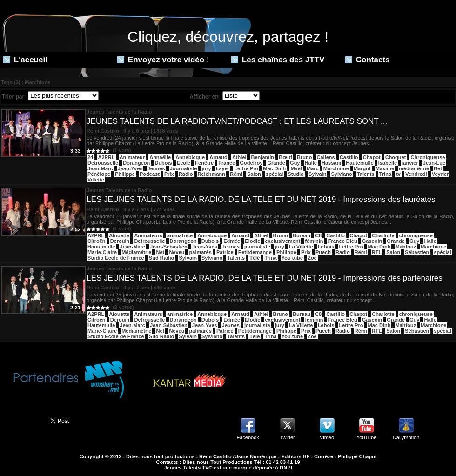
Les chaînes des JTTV (278, 60)
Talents (366, 174)
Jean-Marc (100, 168)
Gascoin (372, 241)
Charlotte (383, 235)
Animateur (132, 157)
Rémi (236, 174)
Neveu (177, 252)
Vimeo (327, 437)
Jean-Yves (130, 168)
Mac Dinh (274, 168)
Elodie (252, 241)
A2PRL (106, 157)
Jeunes (156, 168)
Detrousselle (103, 163)
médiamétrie (414, 168)
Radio (186, 174)
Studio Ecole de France (116, 258)
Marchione (336, 168)
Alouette (119, 235)
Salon (254, 174)
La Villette (301, 247)
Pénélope (99, 174)
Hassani (331, 163)
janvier (410, 163)
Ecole (184, 163)
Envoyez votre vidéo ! (163, 60)
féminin (314, 241)
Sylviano (342, 174)
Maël (296, 168)
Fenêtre (204, 163)
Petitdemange (255, 252)
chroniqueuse (416, 235)
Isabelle (388, 163)
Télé (255, 258)
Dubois (163, 163)
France (227, 163)
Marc (313, 168)
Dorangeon (136, 163)
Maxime (385, 168)
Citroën (97, 241)
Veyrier (440, 174)
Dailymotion (406, 437)
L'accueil (25, 60)
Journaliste (184, 168)
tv (398, 174)
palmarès (201, 252)
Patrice (225, 252)
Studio (296, 174)
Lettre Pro (246, 168)
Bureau (302, 235)
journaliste (257, 247)
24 (90, 157)
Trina (385, 174)
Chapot (372, 157)
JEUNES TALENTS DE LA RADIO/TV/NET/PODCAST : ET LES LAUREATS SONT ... (237, 121)
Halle (311, 163)
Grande (276, 163)
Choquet (396, 157)
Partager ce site (21, 420)
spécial (274, 174)
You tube (292, 258)
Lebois (326, 247)
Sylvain (318, 174)
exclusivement (283, 241)
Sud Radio (161, 258)
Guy (295, 163)
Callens (326, 157)
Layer (223, 168)
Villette (96, 180)
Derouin (120, 241)
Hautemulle (359, 163)
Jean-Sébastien (169, 247)
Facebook (248, 437)
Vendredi (416, 174)
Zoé (312, 258)
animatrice (180, 235)
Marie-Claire (102, 252)
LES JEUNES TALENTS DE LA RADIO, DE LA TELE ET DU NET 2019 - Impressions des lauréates (261, 199)
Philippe (125, 174)
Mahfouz (406, 247)
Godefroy (251, 163)
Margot (362, 168)
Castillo (349, 157)
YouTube (366, 437)
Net (438, 168)
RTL (377, 252)
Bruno (304, 157)
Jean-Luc (434, 163)
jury (206, 168)
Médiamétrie (136, 252)
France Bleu (343, 241)
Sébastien (417, 252)
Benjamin (263, 157)
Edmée (232, 241)
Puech (323, 252)
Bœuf (285, 157)
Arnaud (218, 157)
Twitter (287, 437)
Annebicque (190, 157)
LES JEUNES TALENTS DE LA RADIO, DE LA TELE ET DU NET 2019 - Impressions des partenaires (265, 278)
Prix (169, 174)
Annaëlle (160, 157)
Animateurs (148, 235)
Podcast (150, 174)
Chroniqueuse (428, 157)
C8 (318, 235)
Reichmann (211, 174)
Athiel (239, 157)
